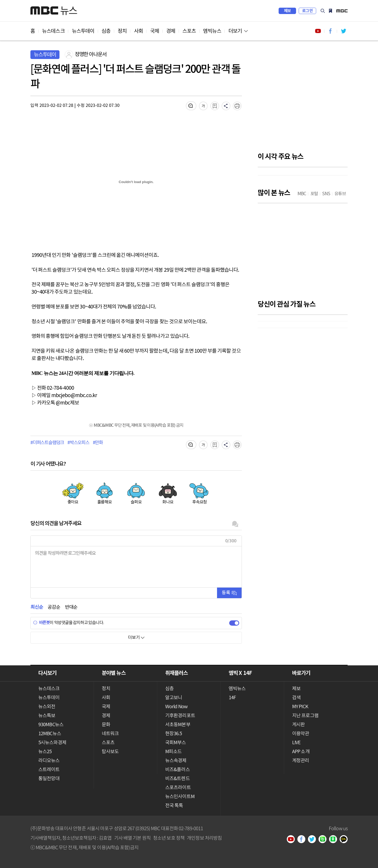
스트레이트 (49, 770)
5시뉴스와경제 (52, 743)
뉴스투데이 (83, 31)
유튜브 (293, 840)
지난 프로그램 (305, 716)
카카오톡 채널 (345, 840)
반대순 (71, 607)
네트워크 (110, 734)
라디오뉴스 (49, 761)
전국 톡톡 (174, 806)
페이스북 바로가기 (331, 31)
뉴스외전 (47, 707)
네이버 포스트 (335, 840)
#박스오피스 (78, 443)
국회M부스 (176, 743)
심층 (106, 31)
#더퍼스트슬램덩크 (47, 443)
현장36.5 (174, 734)
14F (232, 698)
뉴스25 (45, 752)
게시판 (298, 725)
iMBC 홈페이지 (342, 11)
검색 (323, 11)
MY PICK (330, 11)
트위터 (314, 840)
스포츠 (189, 31)
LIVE (296, 743)
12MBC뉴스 (50, 734)
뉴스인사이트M (180, 797)
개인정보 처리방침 (204, 838)
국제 (155, 31)
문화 (106, 725)
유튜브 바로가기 (318, 31)
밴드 (324, 840)
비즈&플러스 (178, 770)
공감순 (54, 607)
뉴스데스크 (53, 31)
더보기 (235, 31)
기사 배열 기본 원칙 (132, 838)
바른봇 (41, 623)
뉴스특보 (47, 716)
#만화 (98, 443)
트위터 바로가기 (343, 31)
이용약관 (301, 734)
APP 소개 (301, 752)
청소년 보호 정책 (169, 838)
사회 (139, 31)
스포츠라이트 (178, 788)
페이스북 (303, 840)
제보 (287, 11)
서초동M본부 (178, 725)
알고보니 (174, 698)
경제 (171, 31)
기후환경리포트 (180, 716)
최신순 (37, 607)
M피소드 (173, 752)
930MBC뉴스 (51, 725)
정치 (122, 31)
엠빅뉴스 (212, 31)
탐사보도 (110, 752)
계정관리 (301, 761)
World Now (176, 707)
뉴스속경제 (176, 761)
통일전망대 (49, 779)
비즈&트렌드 (178, 779)
